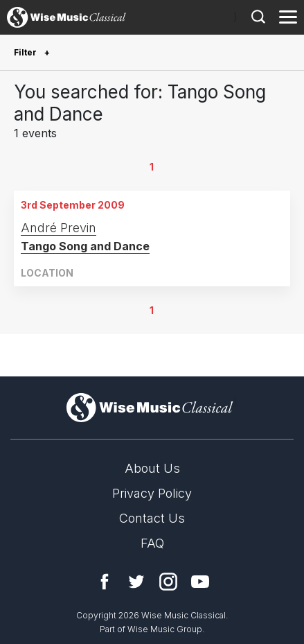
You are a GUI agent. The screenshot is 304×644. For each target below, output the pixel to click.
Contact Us (152, 518)
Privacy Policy (152, 493)
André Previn (59, 228)
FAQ (152, 543)
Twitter (136, 582)
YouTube (200, 582)
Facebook (105, 582)
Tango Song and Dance (85, 246)
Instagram (168, 582)
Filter (26, 52)
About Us (152, 468)
